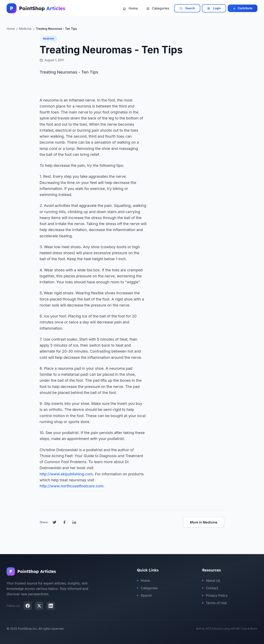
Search (187, 8)
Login (214, 8)
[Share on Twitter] (54, 522)
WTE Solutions (214, 629)
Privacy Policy (215, 595)
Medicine (48, 39)
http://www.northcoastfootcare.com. (72, 486)
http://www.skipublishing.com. (67, 474)
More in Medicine (204, 522)
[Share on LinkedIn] (74, 522)
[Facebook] (28, 606)
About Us (211, 581)
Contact (210, 588)
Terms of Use (214, 603)
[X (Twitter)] (39, 606)
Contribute (243, 8)
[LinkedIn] (51, 606)
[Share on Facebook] (64, 522)
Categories (158, 8)
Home (130, 8)
